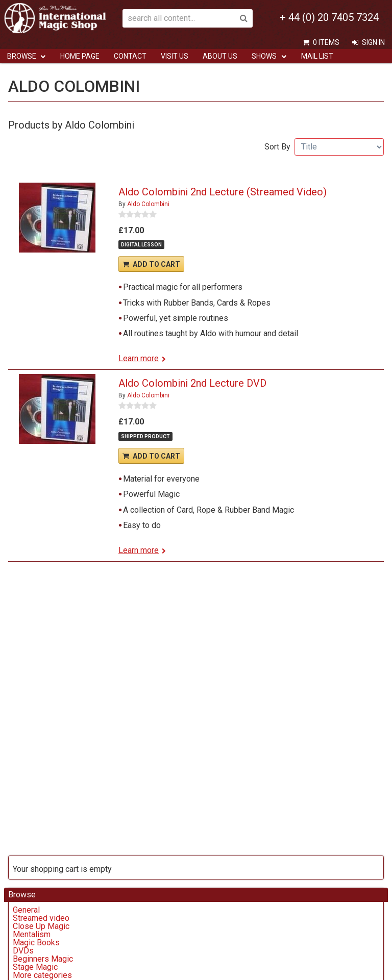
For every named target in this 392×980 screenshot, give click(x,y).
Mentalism (32, 934)
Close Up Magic (41, 926)
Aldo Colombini (148, 204)
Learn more (139, 358)
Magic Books (36, 943)
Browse (22, 56)
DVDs (23, 951)
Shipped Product (145, 436)
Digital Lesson (141, 245)
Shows (264, 56)
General (26, 910)
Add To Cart (156, 264)
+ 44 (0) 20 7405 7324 (329, 17)
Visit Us (175, 56)
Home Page (80, 56)
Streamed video (41, 918)
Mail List (317, 56)
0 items (326, 42)
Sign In (373, 42)
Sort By (277, 147)
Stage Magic (35, 967)
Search (243, 18)
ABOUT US (220, 56)
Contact (130, 56)
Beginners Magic (43, 959)
